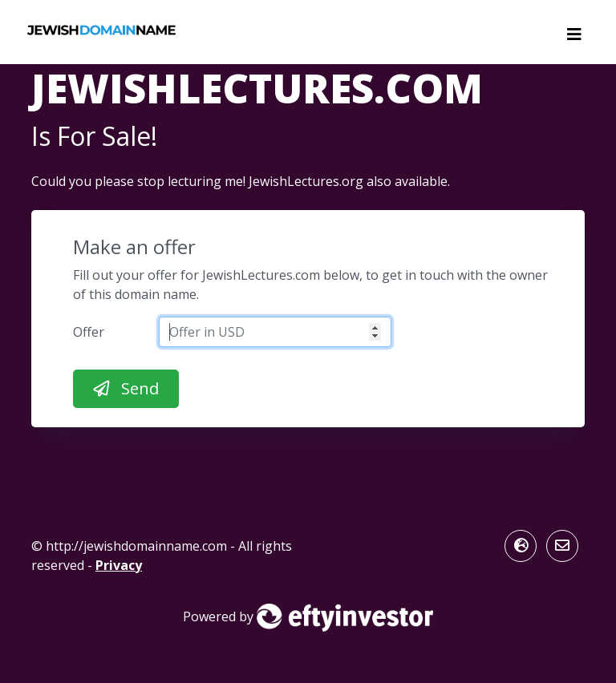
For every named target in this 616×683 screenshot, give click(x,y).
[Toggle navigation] (574, 38)
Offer (89, 332)
